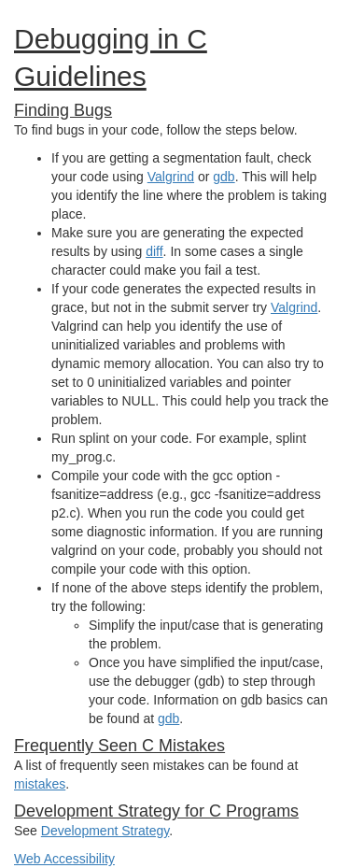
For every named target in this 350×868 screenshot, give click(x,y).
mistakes (40, 784)
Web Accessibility (64, 859)
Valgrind (171, 177)
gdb (224, 177)
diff (154, 251)
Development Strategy (105, 831)
